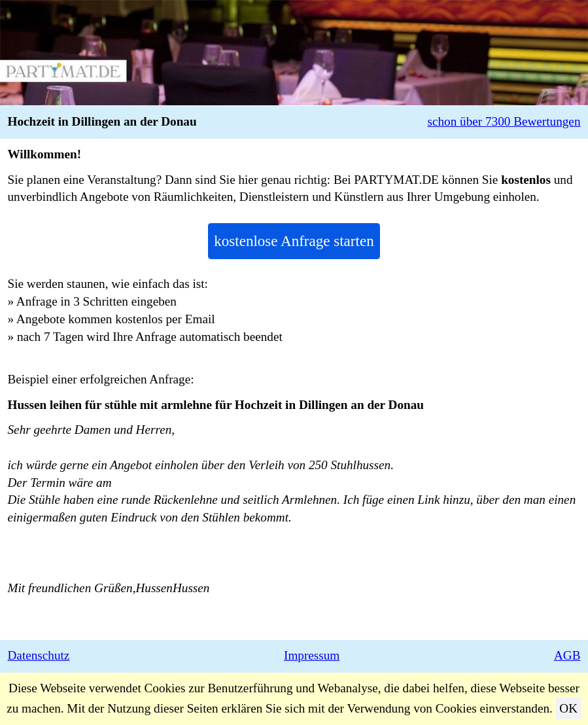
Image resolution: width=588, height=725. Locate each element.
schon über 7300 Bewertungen (504, 121)
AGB (567, 655)
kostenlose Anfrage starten (294, 241)
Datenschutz (39, 655)
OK (568, 708)
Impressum (312, 655)
